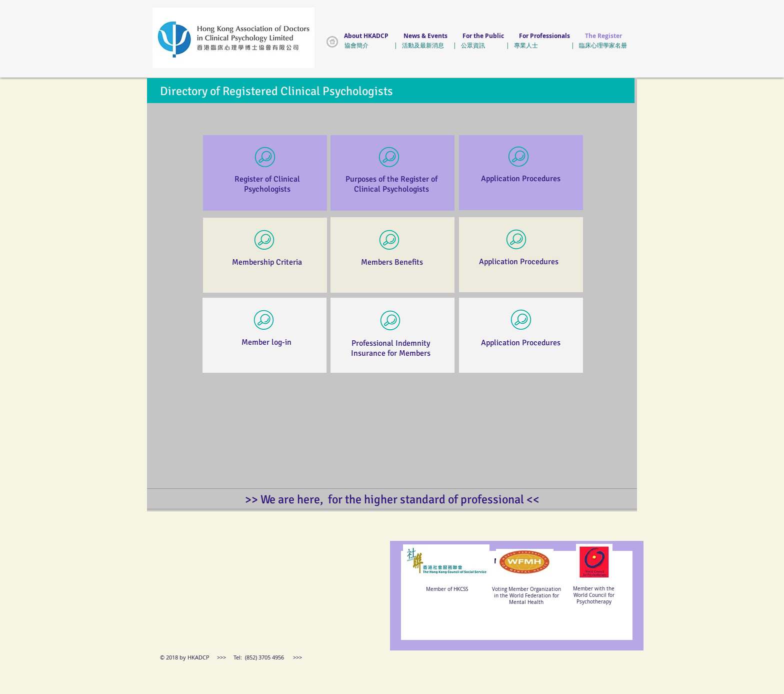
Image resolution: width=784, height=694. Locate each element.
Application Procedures (521, 179)
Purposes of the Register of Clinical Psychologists (391, 184)
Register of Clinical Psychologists (267, 184)
